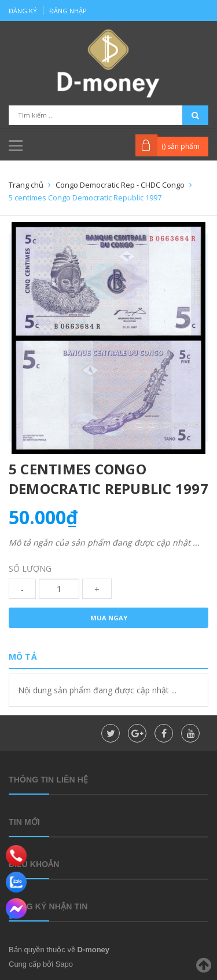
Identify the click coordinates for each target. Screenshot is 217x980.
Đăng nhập (68, 11)
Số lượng (30, 568)
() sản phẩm (181, 146)
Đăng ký (23, 11)
